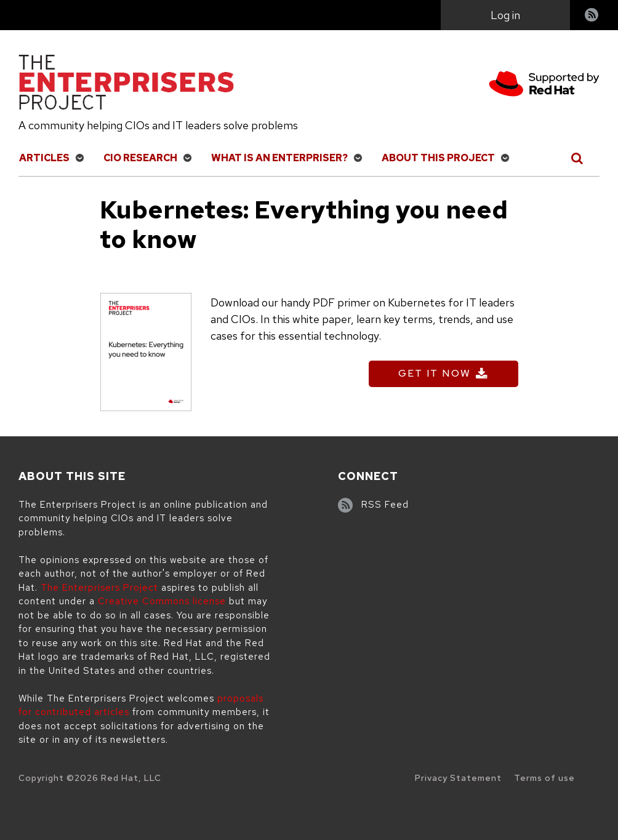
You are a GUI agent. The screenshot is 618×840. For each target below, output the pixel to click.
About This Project (438, 158)
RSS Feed (385, 505)
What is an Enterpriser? (279, 158)
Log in (505, 15)
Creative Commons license (162, 601)
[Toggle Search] (578, 158)
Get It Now (435, 373)
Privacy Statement (458, 778)
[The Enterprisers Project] (126, 84)
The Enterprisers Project (99, 588)
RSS (592, 16)
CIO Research (140, 158)
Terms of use (544, 778)
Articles (44, 158)
